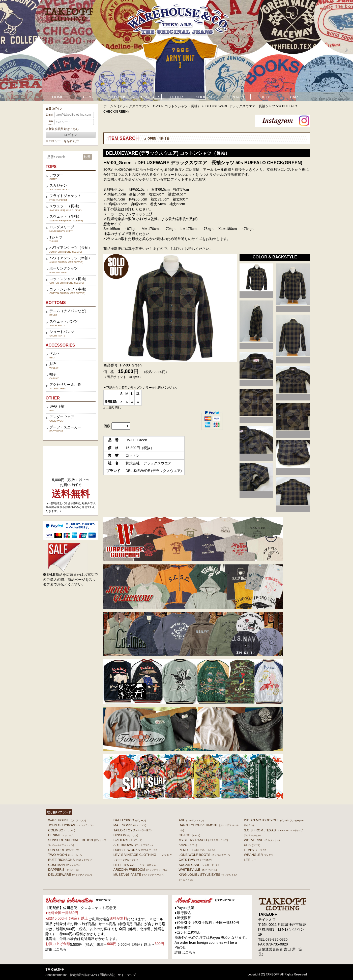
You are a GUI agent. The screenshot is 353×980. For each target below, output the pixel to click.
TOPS (88, 97)
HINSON (126, 835)
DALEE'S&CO (130, 820)
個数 (107, 426)
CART (295, 97)
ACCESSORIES (147, 97)
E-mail (49, 115)
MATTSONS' (130, 825)
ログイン (71, 135)
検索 (87, 157)
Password (50, 123)
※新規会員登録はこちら (62, 129)
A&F (191, 820)
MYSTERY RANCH (203, 840)
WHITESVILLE (198, 870)
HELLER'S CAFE (135, 865)
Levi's (255, 850)
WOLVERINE (262, 840)
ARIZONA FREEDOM (141, 870)
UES (252, 845)
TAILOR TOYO (133, 830)
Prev (7, 50)
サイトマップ (127, 975)
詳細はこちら (56, 949)
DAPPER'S (63, 870)
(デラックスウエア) (132, 106)
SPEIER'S (128, 840)
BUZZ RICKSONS (71, 860)
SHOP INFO (206, 97)
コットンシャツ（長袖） (183, 106)
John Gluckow (71, 825)
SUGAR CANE (199, 865)
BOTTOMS (117, 97)
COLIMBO (62, 830)
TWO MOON (66, 855)
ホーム (108, 106)
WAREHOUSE (67, 820)
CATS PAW (195, 860)
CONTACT (236, 97)
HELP (265, 97)
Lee (250, 860)
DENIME (61, 835)
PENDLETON (197, 850)
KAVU (188, 845)
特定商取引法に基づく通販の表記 (93, 975)
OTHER (176, 97)
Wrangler (260, 855)
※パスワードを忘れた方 (62, 141)
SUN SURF (64, 850)
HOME (58, 97)
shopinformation (56, 975)
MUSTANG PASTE (139, 875)
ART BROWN (133, 845)
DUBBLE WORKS (136, 850)
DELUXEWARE (70, 875)
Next (346, 50)
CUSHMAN (65, 865)
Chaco (189, 835)
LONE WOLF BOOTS (205, 855)
